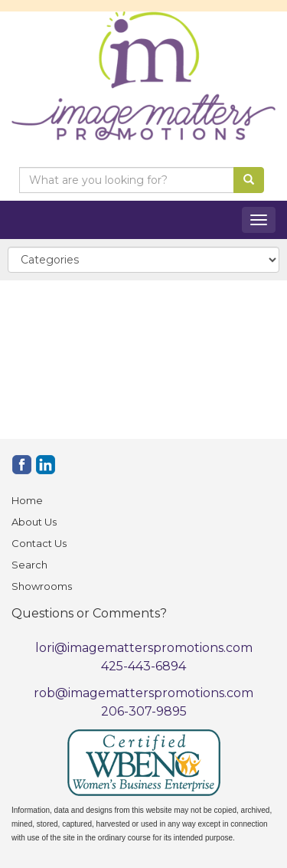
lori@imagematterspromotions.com (144, 648)
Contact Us (39, 543)
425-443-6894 (143, 666)
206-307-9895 (144, 711)
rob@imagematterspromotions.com (143, 693)
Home (27, 500)
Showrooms (42, 586)
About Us (34, 522)
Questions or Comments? (89, 613)
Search (29, 565)
